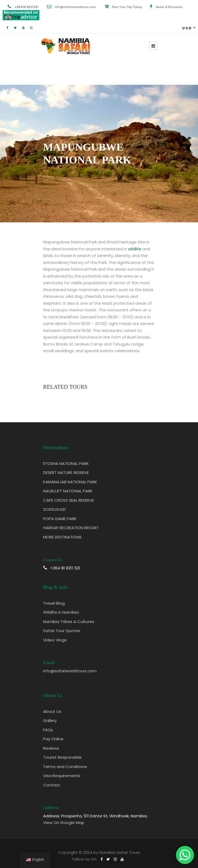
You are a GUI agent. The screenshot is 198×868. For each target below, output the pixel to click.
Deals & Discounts (169, 7)
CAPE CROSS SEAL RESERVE (69, 500)
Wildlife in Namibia (61, 612)
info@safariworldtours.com (75, 7)
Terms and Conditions (65, 767)
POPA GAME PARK (60, 519)
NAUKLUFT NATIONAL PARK (68, 491)
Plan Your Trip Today (127, 7)
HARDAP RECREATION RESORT (71, 528)
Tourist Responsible (62, 757)
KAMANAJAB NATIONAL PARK (70, 482)
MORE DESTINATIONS (62, 537)
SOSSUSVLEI (54, 509)
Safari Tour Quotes (62, 631)
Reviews (51, 748)
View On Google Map (64, 823)
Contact (52, 785)
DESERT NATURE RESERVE (66, 473)
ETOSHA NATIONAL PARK (66, 463)
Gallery (50, 720)
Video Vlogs (55, 640)
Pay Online (53, 739)
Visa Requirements (62, 776)
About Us (52, 711)
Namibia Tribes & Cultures (69, 622)
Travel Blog (54, 603)
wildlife (135, 249)
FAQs (48, 730)
